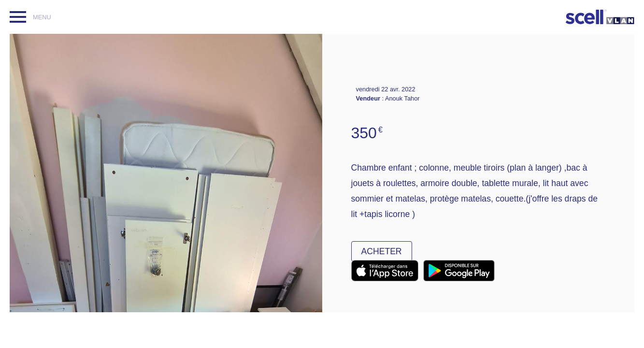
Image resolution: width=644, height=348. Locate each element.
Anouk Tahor (402, 98)
